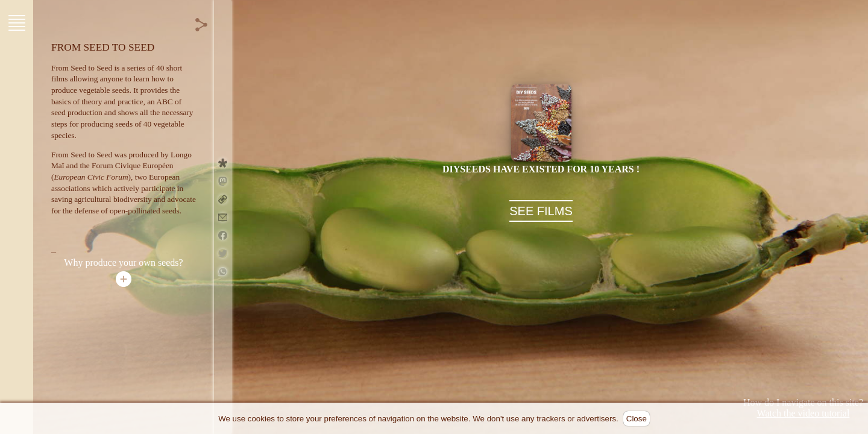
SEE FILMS (541, 211)
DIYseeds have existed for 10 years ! (541, 169)
